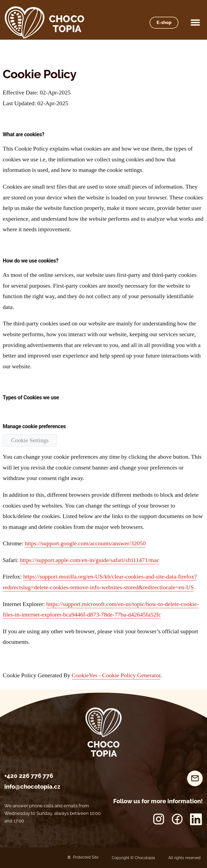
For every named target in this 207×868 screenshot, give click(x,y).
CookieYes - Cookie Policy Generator (116, 675)
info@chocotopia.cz (32, 787)
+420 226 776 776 (29, 776)
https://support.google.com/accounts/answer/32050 (85, 543)
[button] (195, 23)
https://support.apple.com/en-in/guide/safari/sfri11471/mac (90, 560)
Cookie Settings (30, 440)
